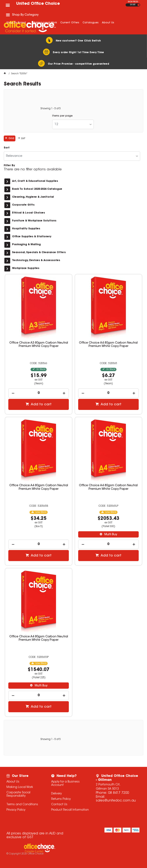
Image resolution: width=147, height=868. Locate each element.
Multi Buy (110, 535)
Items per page (62, 116)
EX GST (133, 5)
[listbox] (73, 124)
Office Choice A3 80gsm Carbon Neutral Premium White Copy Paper (39, 345)
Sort (7, 148)
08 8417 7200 (119, 793)
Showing (51, 109)
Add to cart (41, 404)
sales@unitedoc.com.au (116, 801)
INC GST (139, 5)
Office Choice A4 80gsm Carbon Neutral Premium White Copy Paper (108, 345)
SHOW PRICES (133, 2)
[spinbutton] (38, 393)
